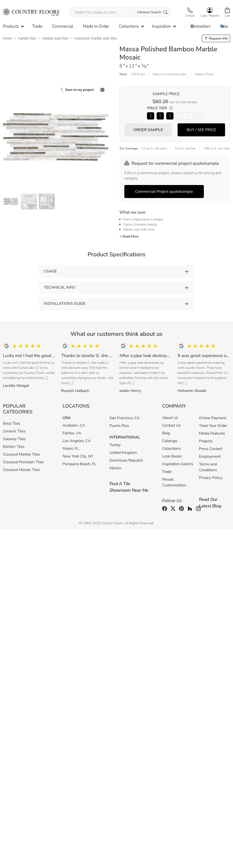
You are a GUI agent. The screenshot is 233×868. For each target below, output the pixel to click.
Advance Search (152, 12)
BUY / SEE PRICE (201, 130)
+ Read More (129, 236)
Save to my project (77, 90)
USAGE (50, 271)
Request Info (216, 38)
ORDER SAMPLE (148, 130)
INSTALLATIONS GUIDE (65, 304)
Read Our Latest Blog (210, 503)
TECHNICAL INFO (59, 287)
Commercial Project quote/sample (164, 192)
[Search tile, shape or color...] (120, 12)
